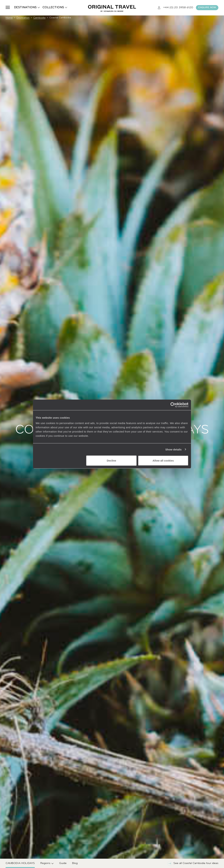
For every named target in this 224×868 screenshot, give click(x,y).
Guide (63, 863)
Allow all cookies (163, 461)
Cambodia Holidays (20, 863)
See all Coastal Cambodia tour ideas (193, 863)
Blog (75, 863)
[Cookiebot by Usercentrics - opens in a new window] (173, 405)
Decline (111, 461)
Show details (174, 449)
